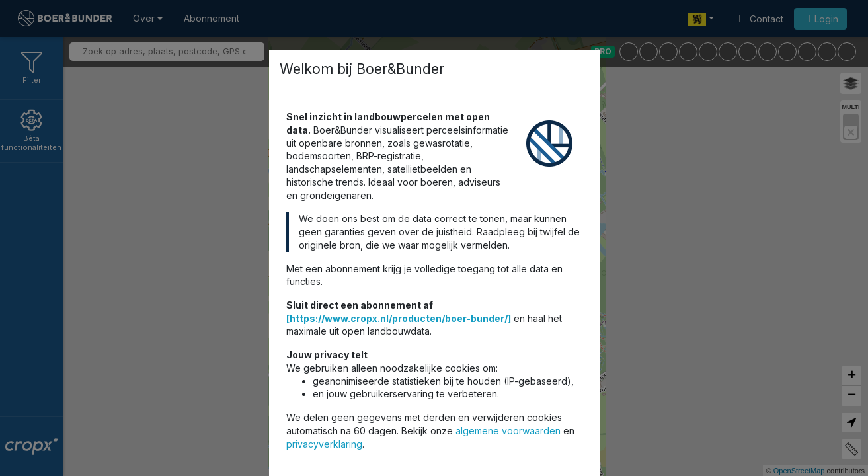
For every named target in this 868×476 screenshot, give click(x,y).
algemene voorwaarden (508, 431)
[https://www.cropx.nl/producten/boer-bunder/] (399, 318)
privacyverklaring (324, 444)
